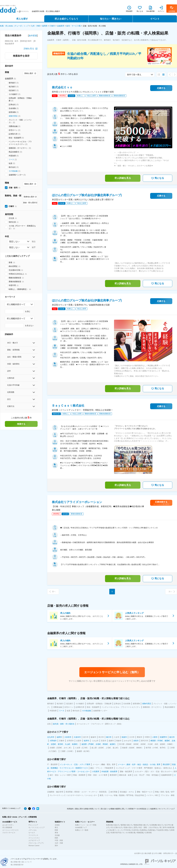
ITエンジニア (33, 825)
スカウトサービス (9, 833)
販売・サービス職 (73, 26)
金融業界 (61, 26)
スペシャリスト (34, 838)
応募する (161, 88)
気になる (158, 178)
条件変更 (33, 36)
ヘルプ (172, 809)
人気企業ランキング (115, 830)
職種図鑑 (140, 833)
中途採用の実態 (162, 830)
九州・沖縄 (35, 26)
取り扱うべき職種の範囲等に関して (114, 809)
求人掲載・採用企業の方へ (165, 853)
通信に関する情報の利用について (87, 809)
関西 (56, 838)
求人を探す (22, 19)
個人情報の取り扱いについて (21, 862)
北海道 (57, 825)
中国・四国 (59, 840)
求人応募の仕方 (117, 827)
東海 (56, 833)
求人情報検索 (7, 827)
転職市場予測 (116, 833)
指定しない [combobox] (14, 241)
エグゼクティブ (34, 840)
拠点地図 (148, 853)
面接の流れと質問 (131, 827)
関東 (56, 830)
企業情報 (148, 833)
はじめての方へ (8, 825)
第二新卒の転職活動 (167, 827)
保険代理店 (13, 116)
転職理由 (144, 830)
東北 (56, 827)
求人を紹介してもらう (66, 19)
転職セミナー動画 (82, 830)
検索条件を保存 (21, 56)
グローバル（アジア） (37, 843)
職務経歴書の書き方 (141, 825)
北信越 (57, 835)
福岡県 (45, 26)
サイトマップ (163, 809)
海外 (56, 846)
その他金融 (13, 171)
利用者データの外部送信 (137, 809)
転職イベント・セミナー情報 (86, 825)
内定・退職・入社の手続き (148, 827)
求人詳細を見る (123, 178)
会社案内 (137, 853)
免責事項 (154, 809)
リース (11, 160)
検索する (21, 424)
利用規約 (70, 809)
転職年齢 (152, 830)
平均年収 (127, 830)
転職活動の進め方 (113, 825)
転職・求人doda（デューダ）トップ (14, 26)
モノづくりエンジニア (37, 827)
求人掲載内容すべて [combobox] (16, 304)
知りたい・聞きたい (111, 19)
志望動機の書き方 (156, 825)
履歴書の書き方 (126, 825)
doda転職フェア (81, 827)
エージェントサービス (10, 830)
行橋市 (52, 26)
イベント (155, 19)
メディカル (33, 830)
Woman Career (34, 846)
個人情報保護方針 (17, 865)
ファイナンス (33, 835)
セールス (32, 833)
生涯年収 (135, 830)
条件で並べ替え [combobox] (134, 75)
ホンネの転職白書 (129, 833)
